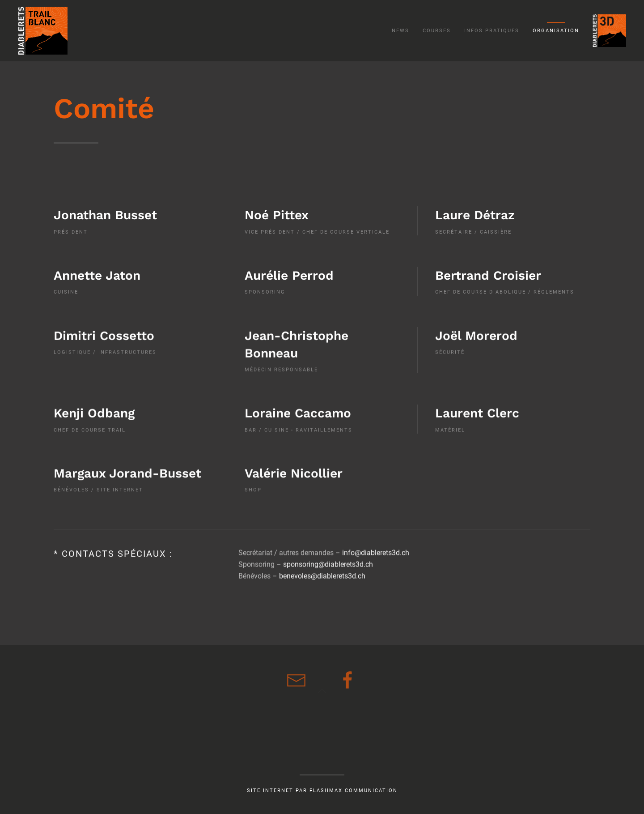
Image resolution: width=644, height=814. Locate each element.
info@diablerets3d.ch (376, 548)
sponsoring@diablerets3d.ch (328, 560)
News (400, 31)
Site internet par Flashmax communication (322, 791)
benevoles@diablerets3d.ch (322, 571)
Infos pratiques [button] (492, 31)
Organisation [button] (556, 31)
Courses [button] (437, 31)
